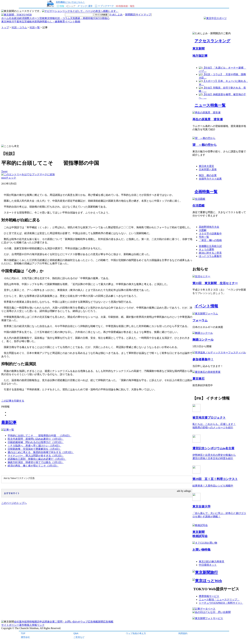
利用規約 (183, 633)
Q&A (76, 633)
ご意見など (79, 637)
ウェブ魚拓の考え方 (136, 633)
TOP (23, 633)
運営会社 (25, 637)
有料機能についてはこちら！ (70, 2)
